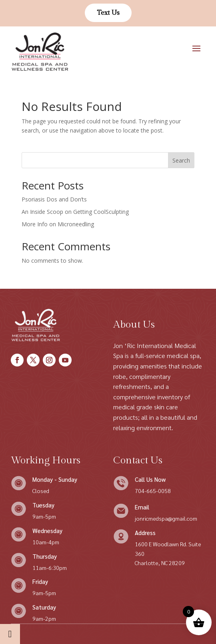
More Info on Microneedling (58, 224)
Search (181, 160)
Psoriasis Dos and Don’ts (54, 199)
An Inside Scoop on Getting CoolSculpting (75, 212)
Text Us (108, 13)
